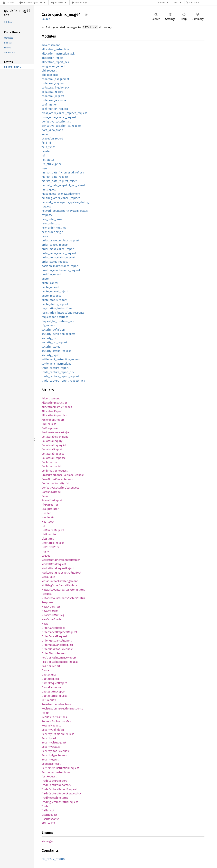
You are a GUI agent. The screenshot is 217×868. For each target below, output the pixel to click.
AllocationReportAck (54, 415)
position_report (51, 274)
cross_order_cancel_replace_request (64, 113)
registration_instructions (57, 308)
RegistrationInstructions (56, 704)
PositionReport (51, 666)
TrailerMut (48, 810)
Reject (45, 713)
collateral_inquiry (53, 83)
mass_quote (49, 190)
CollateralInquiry (52, 441)
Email (45, 496)
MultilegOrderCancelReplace (59, 585)
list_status (48, 160)
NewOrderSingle (52, 619)
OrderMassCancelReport (57, 641)
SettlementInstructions (56, 772)
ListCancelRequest (53, 530)
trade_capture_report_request (60, 376)
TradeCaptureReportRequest (59, 789)
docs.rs (162, 3)
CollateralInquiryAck (54, 445)
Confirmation (50, 462)
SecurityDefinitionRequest (58, 734)
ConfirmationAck (52, 466)
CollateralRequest (53, 454)
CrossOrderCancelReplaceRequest (63, 475)
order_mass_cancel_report (58, 249)
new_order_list (51, 223)
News (45, 624)
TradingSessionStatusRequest (60, 802)
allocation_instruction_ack (58, 54)
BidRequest (49, 424)
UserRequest (49, 815)
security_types (50, 355)
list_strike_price (52, 164)
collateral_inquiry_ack (55, 88)
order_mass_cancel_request (59, 253)
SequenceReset (51, 764)
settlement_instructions (56, 364)
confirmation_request (55, 109)
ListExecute (49, 534)
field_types (48, 147)
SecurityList (49, 738)
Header (46, 513)
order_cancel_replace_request (60, 240)
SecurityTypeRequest (55, 755)
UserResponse (50, 819)
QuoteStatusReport (53, 692)
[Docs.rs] (8, 3)
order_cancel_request (55, 245)
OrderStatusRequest (54, 653)
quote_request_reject (55, 291)
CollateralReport (52, 449)
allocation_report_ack (55, 62)
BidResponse (50, 428)
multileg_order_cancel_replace (61, 198)
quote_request (50, 287)
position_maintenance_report (60, 266)
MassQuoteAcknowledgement (60, 581)
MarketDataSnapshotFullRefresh (62, 573)
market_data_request (55, 177)
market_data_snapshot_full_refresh (64, 185)
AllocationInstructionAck (57, 407)
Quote (45, 670)
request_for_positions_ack (58, 321)
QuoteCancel (49, 675)
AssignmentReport (53, 420)
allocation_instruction (55, 49)
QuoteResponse (51, 687)
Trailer (46, 806)
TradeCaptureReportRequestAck (61, 794)
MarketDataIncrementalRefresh (61, 560)
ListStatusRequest (53, 543)
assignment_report (53, 66)
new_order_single (52, 232)
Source (46, 19)
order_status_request (55, 262)
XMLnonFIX (48, 823)
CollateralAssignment (55, 437)
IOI (43, 526)
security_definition (53, 330)
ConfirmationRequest (55, 471)
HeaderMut (49, 517)
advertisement (51, 45)
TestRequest (49, 777)
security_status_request (56, 351)
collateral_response (54, 100)
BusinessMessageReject (56, 432)
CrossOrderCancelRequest (58, 479)
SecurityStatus (51, 747)
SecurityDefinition (53, 730)
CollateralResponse (54, 458)
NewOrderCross (51, 607)
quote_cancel (50, 283)
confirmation (49, 105)
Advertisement (51, 398)
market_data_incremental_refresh (63, 173)
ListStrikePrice (51, 547)
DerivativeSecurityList (55, 483)
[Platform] (59, 3)
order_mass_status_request (58, 257)
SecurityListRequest (54, 743)
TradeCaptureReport (54, 781)
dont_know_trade (52, 130)
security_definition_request (58, 334)
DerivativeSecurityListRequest (60, 488)
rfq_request (49, 325)
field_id (46, 143)
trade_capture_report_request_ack (63, 381)
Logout (46, 556)
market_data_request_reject (59, 181)
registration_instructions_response (63, 313)
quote (45, 279)
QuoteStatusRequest (54, 696)
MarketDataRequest (54, 564)
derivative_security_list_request (61, 126)
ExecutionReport (52, 500)
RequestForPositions (54, 717)
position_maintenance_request (61, 270)
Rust (176, 3)
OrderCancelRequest (54, 636)
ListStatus (48, 539)
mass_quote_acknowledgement (61, 194)
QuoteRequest (50, 679)
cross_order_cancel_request (59, 117)
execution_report (52, 139)
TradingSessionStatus (55, 798)
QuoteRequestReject (54, 683)
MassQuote (48, 577)
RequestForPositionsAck (56, 721)
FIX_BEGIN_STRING (53, 859)
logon (45, 168)
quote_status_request (55, 304)
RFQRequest (49, 700)
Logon (45, 551)
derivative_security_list (56, 122)
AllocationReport (52, 411)
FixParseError (50, 505)
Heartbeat (48, 522)
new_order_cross (52, 219)
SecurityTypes (50, 760)
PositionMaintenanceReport (59, 658)
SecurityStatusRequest (56, 751)
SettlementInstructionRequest (60, 768)
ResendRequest (51, 726)
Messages (47, 841)
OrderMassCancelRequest (57, 645)
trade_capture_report (55, 368)
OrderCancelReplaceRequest (59, 632)
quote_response (51, 296)
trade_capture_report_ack (58, 372)
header (46, 151)
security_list (49, 338)
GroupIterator (50, 509)
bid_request (49, 71)
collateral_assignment (55, 79)
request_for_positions (55, 317)
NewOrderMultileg (53, 615)
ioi (43, 156)
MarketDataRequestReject (58, 568)
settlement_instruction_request (61, 359)
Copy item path (86, 14)
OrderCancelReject (53, 628)
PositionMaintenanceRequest (60, 662)
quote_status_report (54, 300)
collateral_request (53, 96)
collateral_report (52, 92)
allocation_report (52, 58)
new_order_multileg (54, 228)
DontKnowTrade (51, 492)
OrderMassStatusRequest (57, 649)
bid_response (50, 75)
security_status (51, 347)
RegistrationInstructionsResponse (62, 709)
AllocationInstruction (55, 403)
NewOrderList (50, 611)
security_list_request (54, 342)
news (45, 236)
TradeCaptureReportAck (56, 785)
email (45, 134)
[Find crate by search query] (203, 3)
